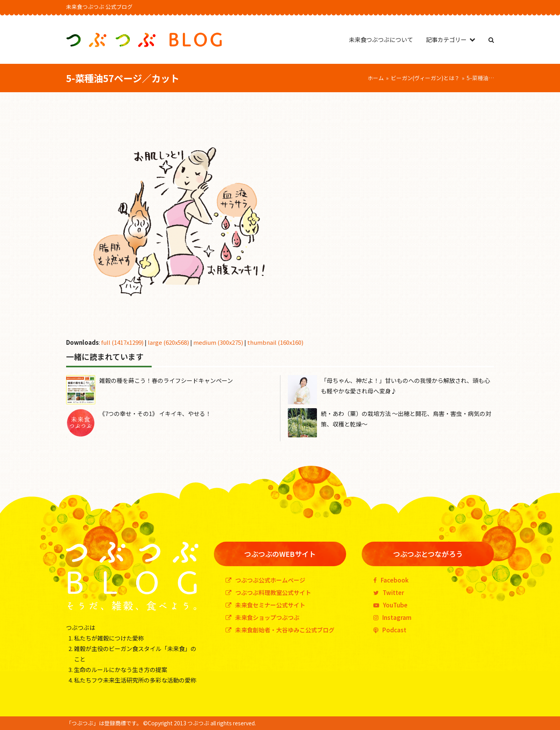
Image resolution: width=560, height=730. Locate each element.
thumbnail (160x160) (275, 342)
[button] (491, 39)
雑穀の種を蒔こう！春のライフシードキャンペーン (166, 380)
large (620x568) (168, 342)
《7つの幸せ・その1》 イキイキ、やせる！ (155, 413)
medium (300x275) (218, 342)
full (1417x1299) (122, 342)
